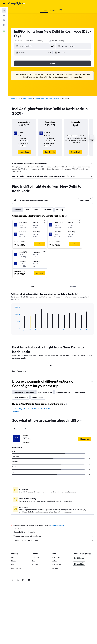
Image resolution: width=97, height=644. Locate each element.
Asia (19, 99)
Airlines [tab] (73, 286)
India (24, 99)
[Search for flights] (4, 10)
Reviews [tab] (28, 429)
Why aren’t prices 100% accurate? (54, 540)
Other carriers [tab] (80, 392)
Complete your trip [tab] (63, 392)
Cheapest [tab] (18, 210)
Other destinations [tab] (21, 397)
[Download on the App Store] (79, 564)
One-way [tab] (60, 210)
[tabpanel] (52, 316)
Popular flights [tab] (38, 397)
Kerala (30, 99)
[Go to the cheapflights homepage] (17, 4)
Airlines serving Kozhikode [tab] (24, 392)
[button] (4, 4)
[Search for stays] (4, 15)
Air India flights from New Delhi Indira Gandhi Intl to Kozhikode (32, 410)
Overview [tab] (18, 429)
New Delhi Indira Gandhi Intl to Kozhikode (47, 99)
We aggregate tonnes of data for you (54, 536)
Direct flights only (58, 41)
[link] (24, 152)
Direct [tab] (36, 210)
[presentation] (23, 113)
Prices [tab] (32, 286)
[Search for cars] (4, 20)
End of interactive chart (14, 329)
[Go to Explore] (4, 25)
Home (13, 99)
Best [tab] (27, 210)
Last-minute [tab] (47, 210)
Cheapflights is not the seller (54, 532)
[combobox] (41, 41)
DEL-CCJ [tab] (52, 366)
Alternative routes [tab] (45, 392)
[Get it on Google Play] (79, 558)
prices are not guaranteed (58, 525)
